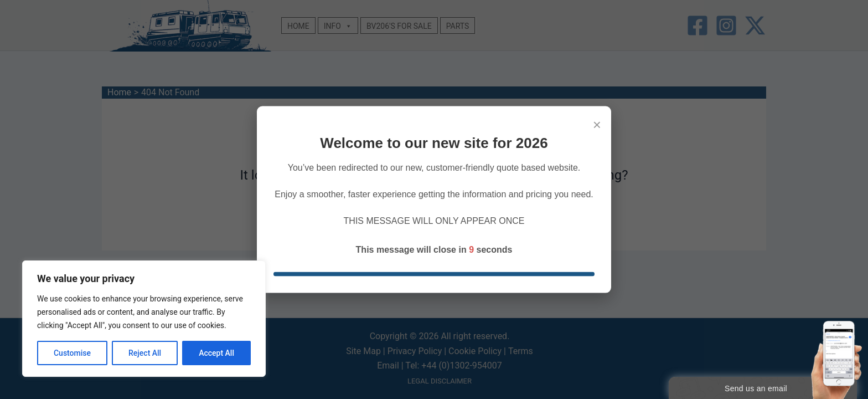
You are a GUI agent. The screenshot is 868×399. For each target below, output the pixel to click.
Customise (72, 353)
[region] (144, 319)
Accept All (216, 353)
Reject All (145, 353)
